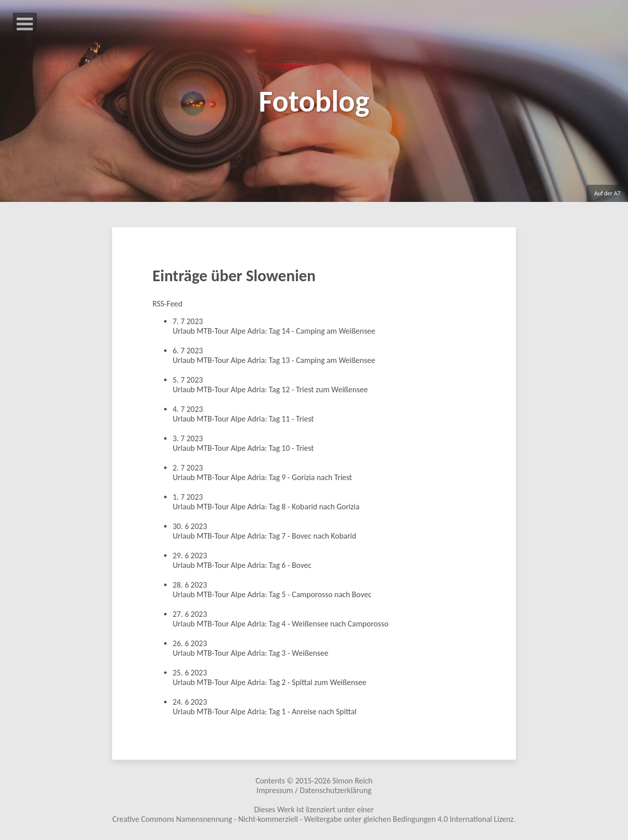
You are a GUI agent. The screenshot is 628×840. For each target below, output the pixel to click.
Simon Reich (352, 781)
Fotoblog (314, 101)
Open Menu (25, 24)
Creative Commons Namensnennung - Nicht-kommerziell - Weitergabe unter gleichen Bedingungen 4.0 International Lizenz (313, 819)
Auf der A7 (607, 193)
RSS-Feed (167, 304)
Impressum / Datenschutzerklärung (314, 790)
